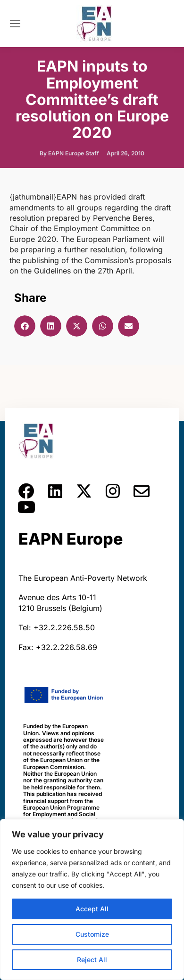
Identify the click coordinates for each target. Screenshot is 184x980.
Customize (92, 934)
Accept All (92, 909)
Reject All (92, 960)
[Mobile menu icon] (15, 24)
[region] (92, 900)
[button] (25, 326)
